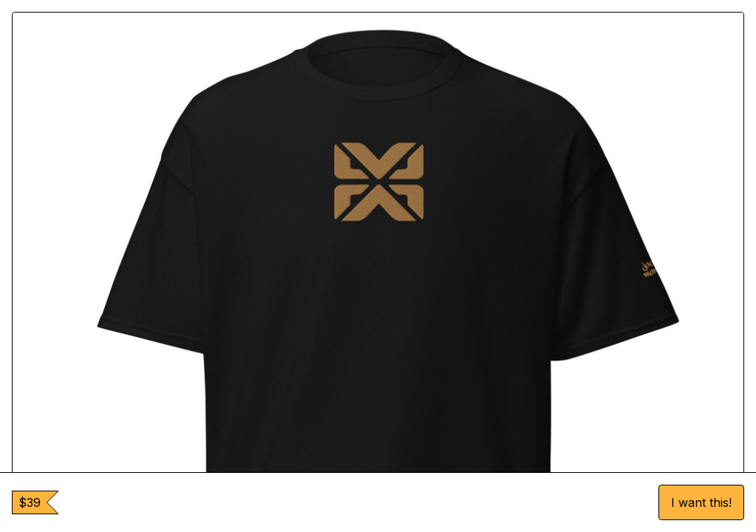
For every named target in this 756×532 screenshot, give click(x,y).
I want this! (701, 502)
